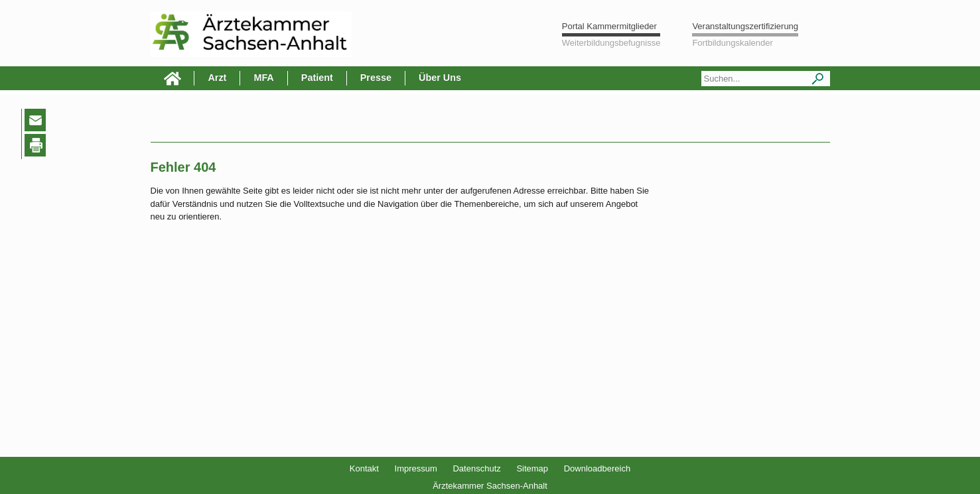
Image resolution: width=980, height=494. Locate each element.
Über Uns (440, 78)
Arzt (217, 78)
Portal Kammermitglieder (609, 26)
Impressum (416, 468)
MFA (263, 78)
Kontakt (364, 468)
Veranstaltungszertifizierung (745, 26)
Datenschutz (476, 468)
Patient (317, 78)
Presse (376, 78)
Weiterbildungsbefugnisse (611, 43)
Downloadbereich (597, 468)
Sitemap (532, 468)
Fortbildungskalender (732, 43)
